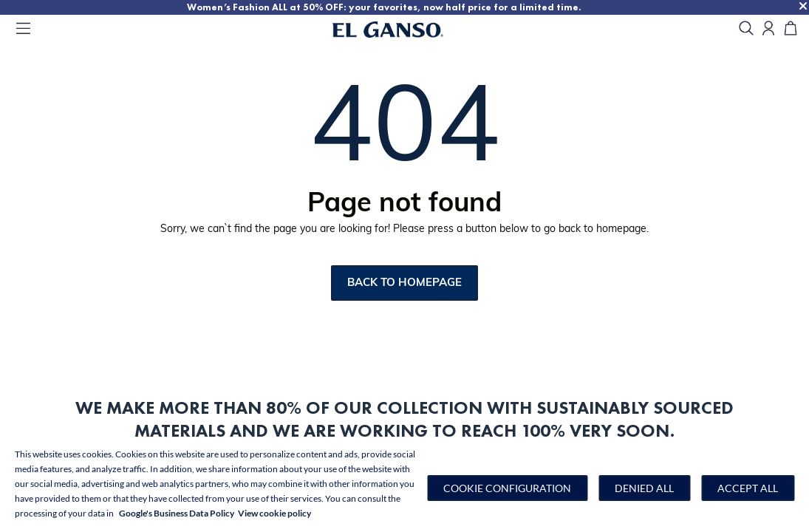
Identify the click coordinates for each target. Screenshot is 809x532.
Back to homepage (404, 283)
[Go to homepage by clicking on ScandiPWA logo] (406, 30)
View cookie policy (274, 513)
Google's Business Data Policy (177, 513)
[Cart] (791, 29)
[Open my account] (768, 29)
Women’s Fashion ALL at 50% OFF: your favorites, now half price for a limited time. (448, 7)
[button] (507, 488)
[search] (746, 29)
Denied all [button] (644, 488)
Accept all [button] (748, 488)
